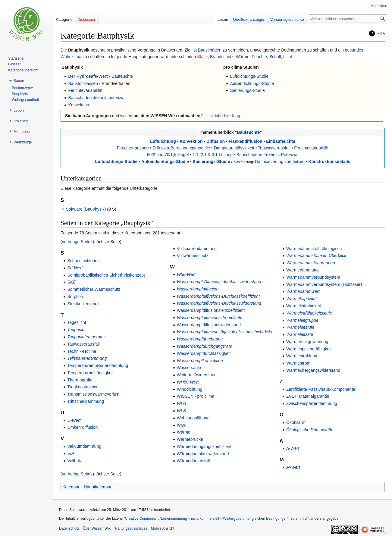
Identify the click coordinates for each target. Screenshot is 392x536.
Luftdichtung (163, 141)
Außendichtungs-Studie (252, 83)
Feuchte (260, 57)
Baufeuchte (122, 76)
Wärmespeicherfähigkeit (309, 349)
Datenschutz (69, 528)
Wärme (243, 57)
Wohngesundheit (25, 100)
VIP (71, 453)
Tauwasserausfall (274, 148)
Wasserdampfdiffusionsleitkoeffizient (211, 310)
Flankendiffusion (246, 141)
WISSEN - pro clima (196, 396)
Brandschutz (222, 57)
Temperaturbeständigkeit (90, 373)
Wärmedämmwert (303, 291)
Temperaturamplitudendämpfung (98, 365)
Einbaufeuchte (281, 141)
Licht (288, 57)
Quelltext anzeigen (249, 19)
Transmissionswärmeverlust (93, 394)
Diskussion (87, 19)
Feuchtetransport (133, 148)
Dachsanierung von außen (280, 161)
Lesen (223, 19)
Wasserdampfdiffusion (198, 289)
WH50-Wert (188, 382)
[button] (19, 81)
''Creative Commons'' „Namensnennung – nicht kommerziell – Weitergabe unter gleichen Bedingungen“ (206, 519)
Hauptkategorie (98, 487)
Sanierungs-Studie (247, 90)
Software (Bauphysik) (86, 209)
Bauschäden (210, 50)
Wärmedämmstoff (193, 461)
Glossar (14, 64)
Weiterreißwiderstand (197, 375)
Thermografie (80, 380)
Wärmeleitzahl (300, 334)
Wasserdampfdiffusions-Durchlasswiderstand (219, 303)
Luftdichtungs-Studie (249, 76)
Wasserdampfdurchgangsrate (204, 346)
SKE (71, 282)
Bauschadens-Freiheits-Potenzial (267, 155)
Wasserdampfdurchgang (200, 339)
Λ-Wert (293, 448)
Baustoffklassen (83, 83)
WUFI (182, 425)
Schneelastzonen (83, 261)
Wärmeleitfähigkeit (304, 306)
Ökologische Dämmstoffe (310, 430)
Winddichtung (190, 389)
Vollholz (74, 461)
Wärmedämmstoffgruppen (311, 263)
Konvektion (78, 105)
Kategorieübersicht (23, 70)
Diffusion (216, 141)
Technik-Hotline (82, 351)
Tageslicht (77, 322)
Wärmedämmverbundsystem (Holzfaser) (324, 284)
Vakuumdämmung (84, 446)
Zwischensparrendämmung (312, 403)
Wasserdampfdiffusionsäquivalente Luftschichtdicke (225, 332)
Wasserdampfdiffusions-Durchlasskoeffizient (218, 296)
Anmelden (379, 6)
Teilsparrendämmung (87, 358)
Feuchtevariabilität (85, 90)
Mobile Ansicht (163, 528)
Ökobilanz (296, 422)
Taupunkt (76, 330)
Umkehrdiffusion (82, 427)
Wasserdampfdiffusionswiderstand (209, 325)
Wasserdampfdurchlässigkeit (204, 353)
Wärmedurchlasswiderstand (203, 454)
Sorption (75, 296)
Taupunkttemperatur (86, 337)
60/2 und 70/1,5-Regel (168, 155)
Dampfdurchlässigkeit (234, 148)
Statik (202, 57)
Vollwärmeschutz (193, 255)
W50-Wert (186, 274)
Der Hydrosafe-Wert (88, 76)
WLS (181, 411)
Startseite (16, 58)
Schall (275, 57)
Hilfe (381, 33)
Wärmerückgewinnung (307, 342)
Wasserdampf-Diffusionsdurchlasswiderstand (219, 282)
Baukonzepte (22, 88)
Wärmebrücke (190, 439)
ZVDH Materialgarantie (308, 396)
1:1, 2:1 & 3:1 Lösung (213, 155)
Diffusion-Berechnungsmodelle (181, 148)
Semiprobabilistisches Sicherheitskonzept (106, 275)
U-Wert (74, 420)
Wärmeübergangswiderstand (313, 370)
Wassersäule (189, 368)
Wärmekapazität (301, 299)
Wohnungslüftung (193, 418)
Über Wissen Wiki (97, 528)
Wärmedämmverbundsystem (313, 277)
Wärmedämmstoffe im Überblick (316, 255)
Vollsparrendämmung (197, 249)
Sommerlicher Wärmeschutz (94, 289)
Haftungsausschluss (131, 528)
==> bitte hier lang (223, 116)
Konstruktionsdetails (329, 161)
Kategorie (71, 487)
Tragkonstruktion (83, 387)
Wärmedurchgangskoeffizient (204, 447)
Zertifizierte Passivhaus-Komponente (321, 389)
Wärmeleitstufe (300, 327)
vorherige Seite (76, 242)
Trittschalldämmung (86, 401)
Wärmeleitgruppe (302, 320)
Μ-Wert (293, 467)
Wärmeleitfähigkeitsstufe (309, 313)
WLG (182, 403)
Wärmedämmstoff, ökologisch (314, 249)
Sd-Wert (75, 268)
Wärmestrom (298, 363)
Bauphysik (20, 94)
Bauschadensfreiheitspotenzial (97, 98)
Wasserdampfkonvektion (200, 361)
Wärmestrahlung (302, 356)
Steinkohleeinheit (83, 304)
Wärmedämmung (302, 270)
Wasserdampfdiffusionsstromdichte (210, 318)
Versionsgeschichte (287, 19)
